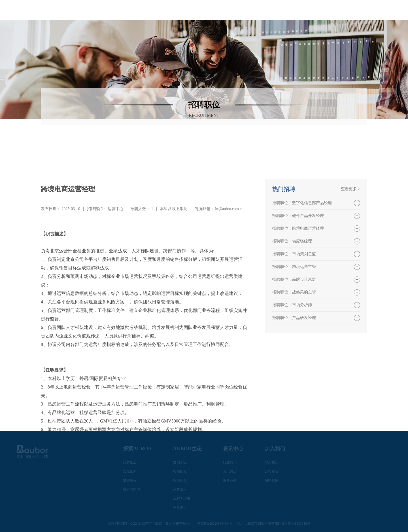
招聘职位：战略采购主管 (294, 334)
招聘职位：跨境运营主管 (294, 309)
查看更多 (350, 231)
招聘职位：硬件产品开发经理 (298, 258)
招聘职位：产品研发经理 (294, 360)
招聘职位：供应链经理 (292, 283)
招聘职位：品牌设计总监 (294, 322)
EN (387, 5)
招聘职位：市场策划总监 (294, 296)
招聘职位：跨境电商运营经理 (298, 271)
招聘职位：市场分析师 (292, 347)
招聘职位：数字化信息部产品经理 (302, 245)
